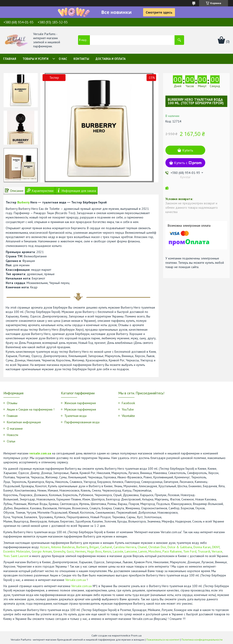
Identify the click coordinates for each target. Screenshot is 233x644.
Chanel (142, 547)
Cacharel (106, 547)
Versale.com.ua (76, 580)
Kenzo (107, 551)
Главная (10, 59)
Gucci (70, 551)
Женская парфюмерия (80, 403)
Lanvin (143, 551)
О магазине (15, 428)
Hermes (80, 551)
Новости (13, 435)
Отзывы (12, 403)
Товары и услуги (35, 59)
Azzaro (45, 547)
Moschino (155, 551)
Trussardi (204, 551)
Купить (188, 150)
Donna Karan (202, 547)
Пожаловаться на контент (163, 640)
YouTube (128, 409)
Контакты (81, 59)
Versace (217, 551)
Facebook (128, 403)
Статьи (11, 441)
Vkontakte (128, 416)
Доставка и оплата (111, 59)
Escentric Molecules (17, 551)
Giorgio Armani (42, 551)
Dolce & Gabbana (180, 547)
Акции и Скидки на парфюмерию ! (31, 409)
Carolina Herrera (125, 547)
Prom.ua (136, 635)
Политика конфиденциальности (202, 640)
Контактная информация (24, 422)
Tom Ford (190, 551)
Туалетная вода (75, 416)
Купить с (188, 163)
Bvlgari (94, 547)
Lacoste (118, 551)
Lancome (131, 551)
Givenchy (59, 551)
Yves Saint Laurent (16, 556)
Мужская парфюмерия (80, 409)
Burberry (23, 202)
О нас (63, 59)
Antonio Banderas (63, 547)
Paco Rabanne (172, 551)
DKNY (216, 547)
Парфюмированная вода (82, 422)
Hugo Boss (94, 551)
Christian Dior (157, 547)
